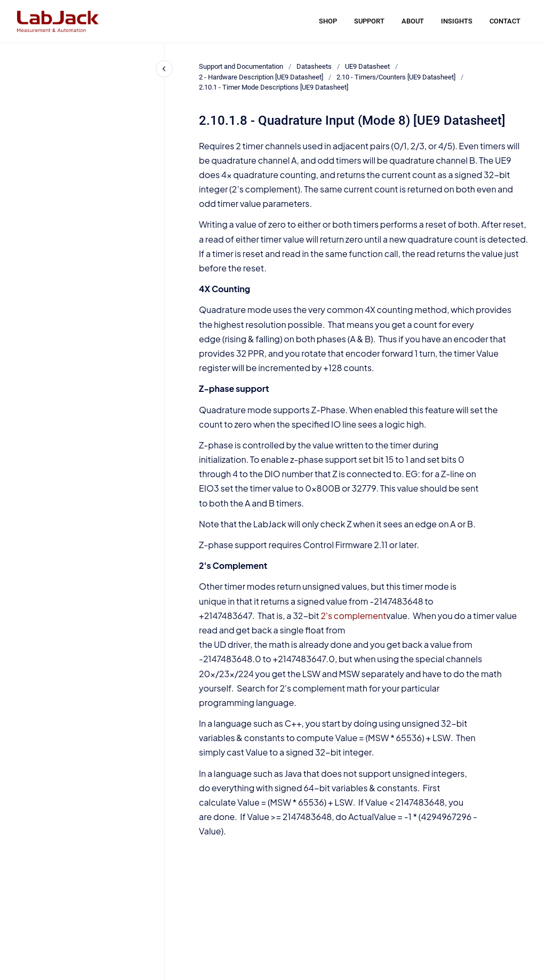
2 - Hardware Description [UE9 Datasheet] (261, 77)
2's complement (353, 616)
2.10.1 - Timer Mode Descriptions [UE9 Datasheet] (274, 87)
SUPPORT (369, 21)
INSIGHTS (457, 21)
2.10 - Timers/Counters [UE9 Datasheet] (396, 77)
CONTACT (505, 21)
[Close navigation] (164, 69)
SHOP (328, 21)
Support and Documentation (241, 66)
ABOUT (413, 21)
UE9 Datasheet (367, 66)
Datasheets (314, 66)
